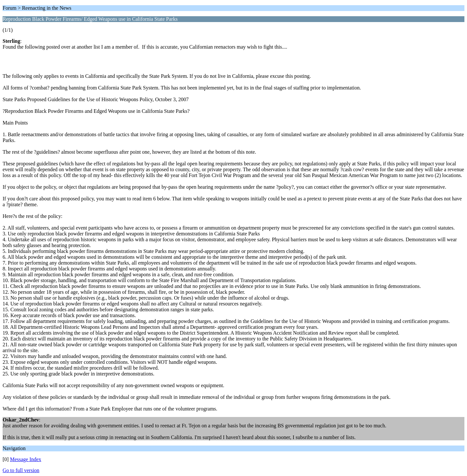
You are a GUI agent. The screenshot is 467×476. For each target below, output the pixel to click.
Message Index (26, 459)
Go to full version (21, 470)
